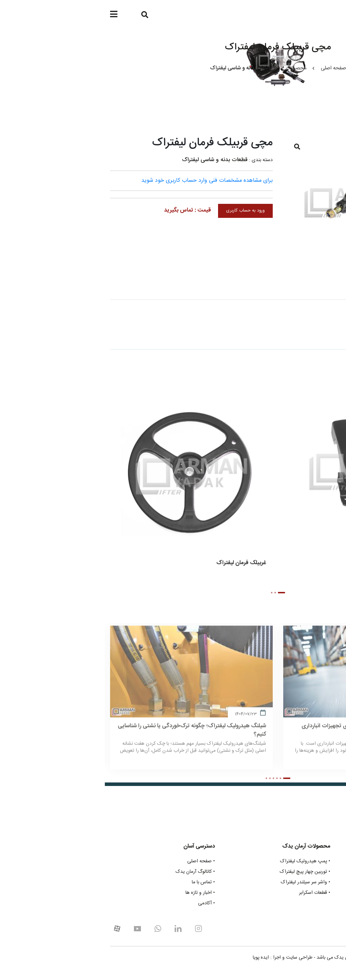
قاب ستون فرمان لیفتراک (306, 565)
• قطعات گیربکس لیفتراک (316, 872)
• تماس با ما (99, 882)
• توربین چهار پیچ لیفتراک (200, 872)
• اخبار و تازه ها (95, 893)
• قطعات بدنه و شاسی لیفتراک (311, 893)
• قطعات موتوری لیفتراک (317, 861)
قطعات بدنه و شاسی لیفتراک (110, 160)
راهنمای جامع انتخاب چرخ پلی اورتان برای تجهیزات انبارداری (265, 731)
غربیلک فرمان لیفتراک (136, 565)
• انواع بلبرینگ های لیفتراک (313, 903)
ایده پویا (156, 958)
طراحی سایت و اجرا (188, 958)
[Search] (38, 15)
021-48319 (318, 932)
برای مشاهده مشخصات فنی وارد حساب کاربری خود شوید (102, 181)
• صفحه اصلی (96, 861)
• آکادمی (102, 903)
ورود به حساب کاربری (141, 211)
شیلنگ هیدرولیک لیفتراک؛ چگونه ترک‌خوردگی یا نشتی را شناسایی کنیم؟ (87, 736)
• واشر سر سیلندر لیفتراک (201, 882)
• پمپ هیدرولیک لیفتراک (200, 861)
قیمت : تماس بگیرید (83, 210)
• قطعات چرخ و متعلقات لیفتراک (309, 882)
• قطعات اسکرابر (210, 893)
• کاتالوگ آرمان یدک (90, 872)
